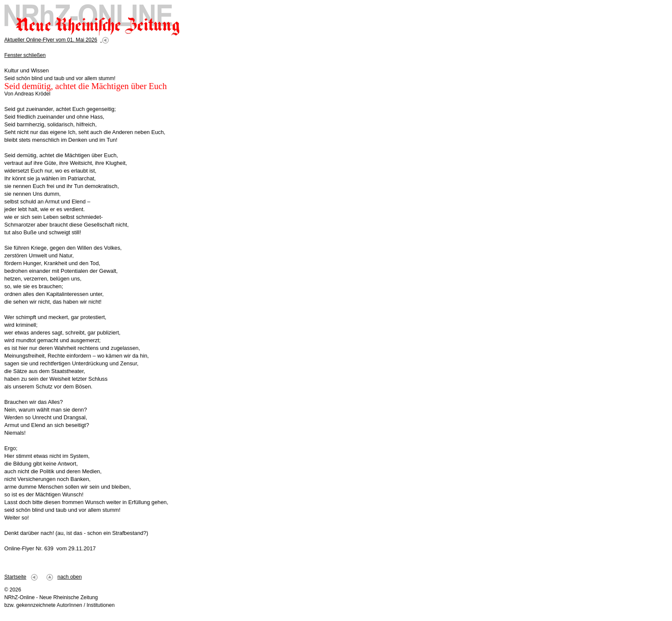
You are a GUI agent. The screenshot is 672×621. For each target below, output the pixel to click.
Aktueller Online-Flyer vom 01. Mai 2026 (51, 40)
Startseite (15, 577)
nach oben (70, 577)
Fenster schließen (25, 55)
